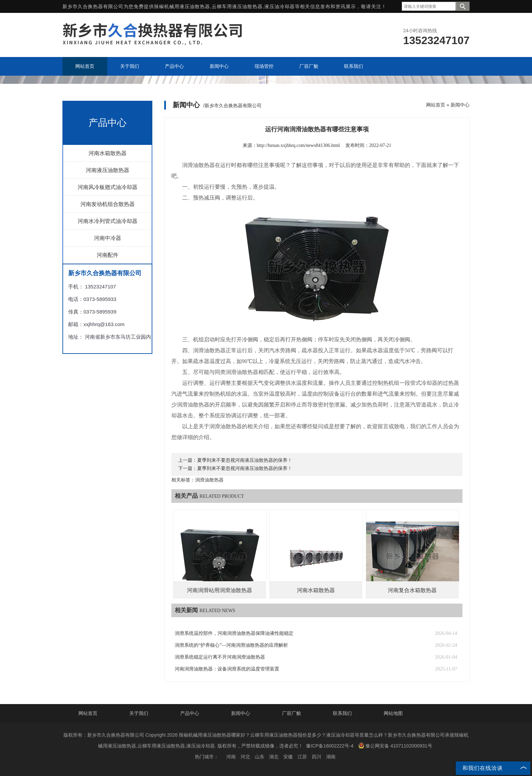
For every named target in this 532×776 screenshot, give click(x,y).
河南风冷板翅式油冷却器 (108, 187)
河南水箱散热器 (108, 153)
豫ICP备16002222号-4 (330, 746)
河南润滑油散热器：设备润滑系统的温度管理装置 (227, 669)
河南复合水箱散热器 (412, 590)
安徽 (288, 757)
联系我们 (342, 713)
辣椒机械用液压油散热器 (182, 6)
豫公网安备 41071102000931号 (395, 745)
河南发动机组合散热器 (108, 204)
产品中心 (190, 713)
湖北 (274, 757)
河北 (245, 757)
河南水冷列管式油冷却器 (108, 221)
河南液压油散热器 (108, 170)
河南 (231, 757)
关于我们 (139, 713)
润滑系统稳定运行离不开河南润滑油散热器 (220, 657)
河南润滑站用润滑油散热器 (220, 590)
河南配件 (108, 255)
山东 (260, 757)
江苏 (302, 757)
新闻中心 (460, 105)
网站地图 (393, 713)
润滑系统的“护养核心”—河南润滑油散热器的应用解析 (231, 645)
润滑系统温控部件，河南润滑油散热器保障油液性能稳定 (234, 633)
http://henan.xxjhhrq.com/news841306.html (298, 145)
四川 (317, 757)
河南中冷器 (108, 238)
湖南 (331, 757)
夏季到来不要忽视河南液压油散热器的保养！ (245, 460)
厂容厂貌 (291, 713)
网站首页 (436, 105)
